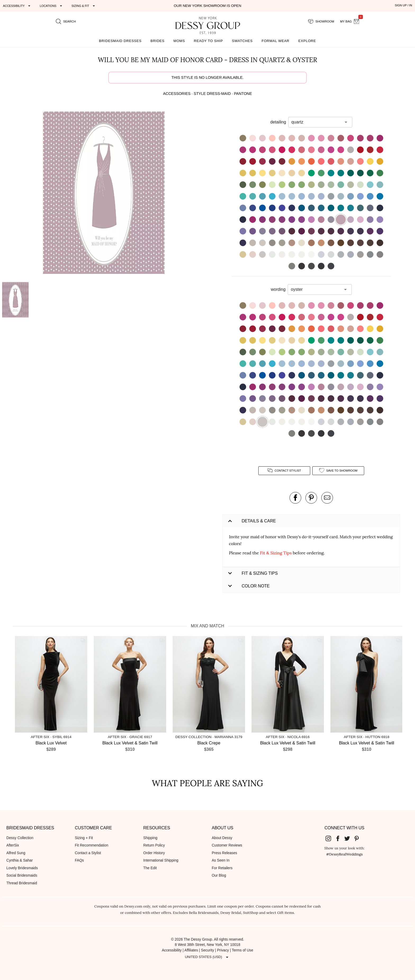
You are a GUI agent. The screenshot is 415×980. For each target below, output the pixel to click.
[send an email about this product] (327, 498)
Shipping (150, 838)
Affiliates (191, 950)
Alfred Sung (16, 853)
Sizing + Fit (84, 838)
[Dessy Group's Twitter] (349, 838)
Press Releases (224, 853)
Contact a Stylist (88, 853)
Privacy (223, 950)
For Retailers (222, 868)
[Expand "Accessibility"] (17, 6)
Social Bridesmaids (22, 875)
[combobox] (316, 122)
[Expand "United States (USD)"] (207, 957)
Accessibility (172, 950)
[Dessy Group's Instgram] (330, 838)
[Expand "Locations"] (52, 6)
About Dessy (222, 838)
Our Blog (219, 875)
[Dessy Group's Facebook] (340, 838)
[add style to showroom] (338, 471)
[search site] (66, 21)
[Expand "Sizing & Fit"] (84, 6)
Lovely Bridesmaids (22, 868)
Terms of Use (243, 950)
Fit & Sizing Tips (276, 553)
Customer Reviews (227, 845)
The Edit (150, 868)
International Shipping (161, 860)
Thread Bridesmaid (22, 883)
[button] (104, 194)
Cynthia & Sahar (20, 860)
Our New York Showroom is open (207, 6)
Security (207, 950)
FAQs (79, 860)
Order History (154, 853)
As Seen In (221, 860)
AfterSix (13, 845)
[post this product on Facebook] (295, 498)
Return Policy (154, 845)
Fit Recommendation (92, 845)
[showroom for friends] (321, 21)
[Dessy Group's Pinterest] (359, 838)
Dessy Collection (20, 838)
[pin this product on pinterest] (311, 498)
